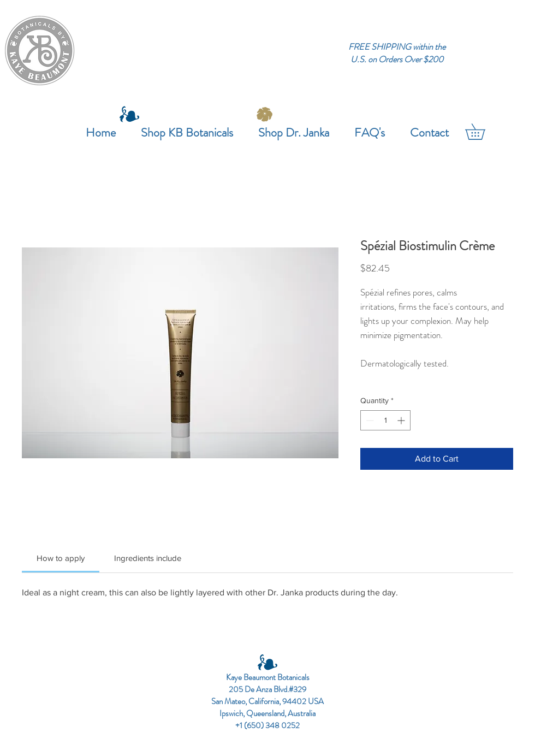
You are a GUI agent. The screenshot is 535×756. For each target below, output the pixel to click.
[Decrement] (369, 420)
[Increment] (402, 420)
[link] (61, 558)
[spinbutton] (385, 420)
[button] (483, 132)
